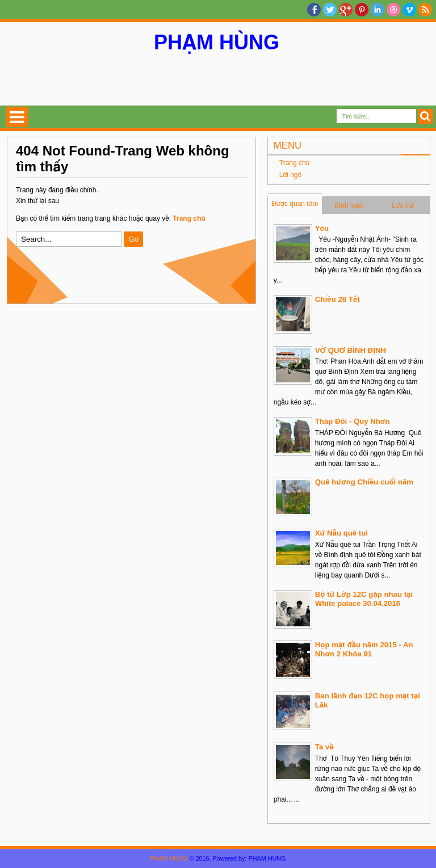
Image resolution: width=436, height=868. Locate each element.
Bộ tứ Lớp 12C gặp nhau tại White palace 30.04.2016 (364, 599)
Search (425, 117)
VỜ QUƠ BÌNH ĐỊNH (351, 350)
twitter (330, 10)
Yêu (322, 228)
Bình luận (349, 205)
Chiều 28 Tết (338, 299)
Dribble (393, 10)
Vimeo (409, 10)
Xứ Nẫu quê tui (341, 533)
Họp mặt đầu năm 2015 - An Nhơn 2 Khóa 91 (364, 649)
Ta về (324, 747)
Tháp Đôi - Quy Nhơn (353, 421)
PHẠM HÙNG (217, 42)
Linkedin (378, 10)
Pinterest (362, 10)
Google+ (346, 10)
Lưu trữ (403, 205)
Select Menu (17, 117)
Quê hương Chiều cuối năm (364, 482)
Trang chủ (294, 163)
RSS (425, 10)
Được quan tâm (295, 204)
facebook (314, 10)
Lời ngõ (290, 175)
